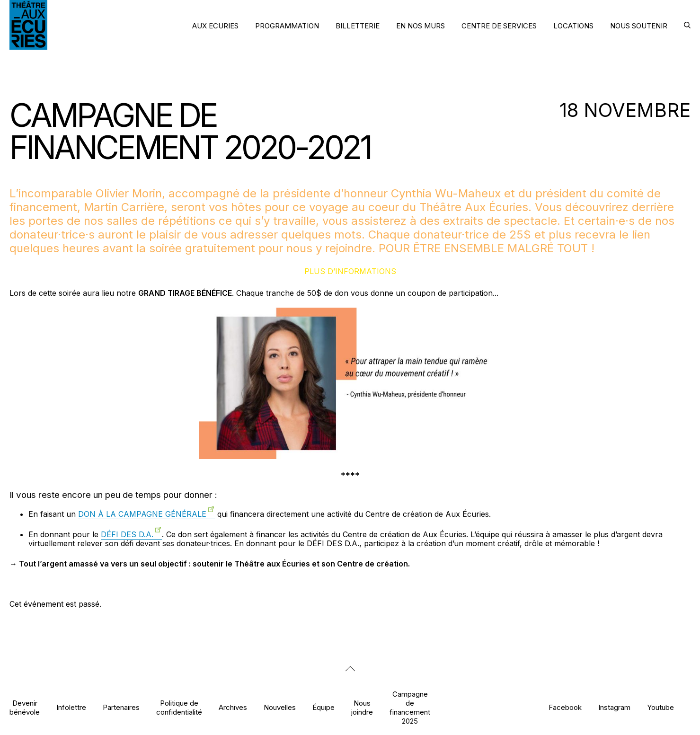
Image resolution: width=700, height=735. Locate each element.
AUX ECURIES (215, 26)
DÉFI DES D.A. (127, 534)
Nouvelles (280, 707)
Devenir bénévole (25, 708)
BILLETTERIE (358, 26)
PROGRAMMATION (287, 26)
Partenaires (121, 707)
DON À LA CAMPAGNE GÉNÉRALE (142, 514)
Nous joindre (362, 708)
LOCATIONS (573, 26)
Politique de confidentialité (179, 708)
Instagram (614, 707)
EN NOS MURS (421, 26)
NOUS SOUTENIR (639, 26)
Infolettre (71, 707)
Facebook (565, 707)
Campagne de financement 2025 (410, 708)
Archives (233, 707)
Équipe (323, 707)
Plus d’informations (350, 271)
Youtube (660, 707)
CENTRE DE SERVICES (499, 26)
